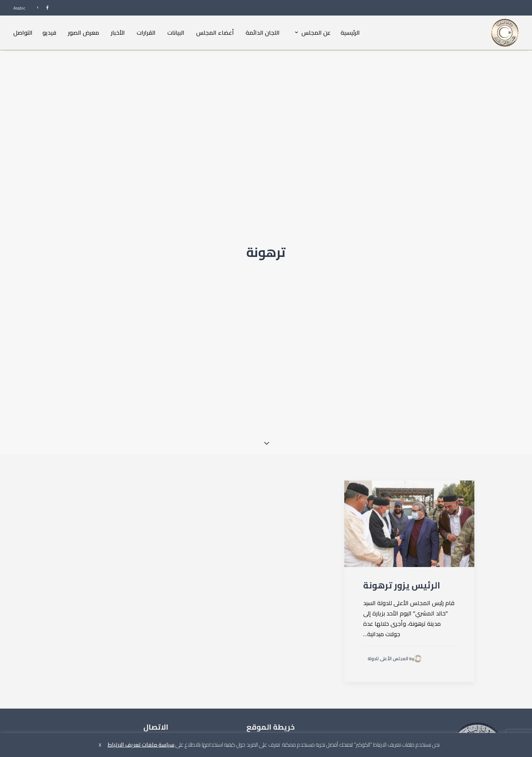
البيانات (176, 33)
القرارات (146, 33)
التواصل (23, 33)
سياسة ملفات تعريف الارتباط (141, 745)
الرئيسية (350, 33)
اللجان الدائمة (263, 33)
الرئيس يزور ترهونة (402, 523)
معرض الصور (83, 33)
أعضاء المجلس (215, 33)
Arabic (19, 8)
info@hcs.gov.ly (108, 705)
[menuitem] (40, 8)
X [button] (100, 745)
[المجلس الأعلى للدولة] (505, 33)
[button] (409, 461)
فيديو (49, 33)
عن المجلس (311, 33)
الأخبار (118, 33)
